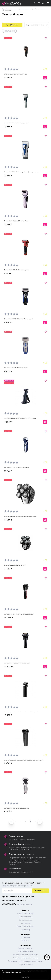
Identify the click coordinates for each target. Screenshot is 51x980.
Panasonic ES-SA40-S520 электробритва (17, 123)
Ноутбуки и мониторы (25, 913)
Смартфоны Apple (25, 917)
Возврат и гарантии (26, 948)
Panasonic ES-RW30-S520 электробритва (17, 221)
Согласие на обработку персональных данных (25, 961)
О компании (26, 937)
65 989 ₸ (8, 520)
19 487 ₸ (8, 715)
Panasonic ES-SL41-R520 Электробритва (17, 270)
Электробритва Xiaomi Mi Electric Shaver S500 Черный (21, 712)
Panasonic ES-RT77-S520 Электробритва (17, 808)
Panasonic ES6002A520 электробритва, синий (19, 319)
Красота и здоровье (24, 9)
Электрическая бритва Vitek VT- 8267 (16, 74)
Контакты (25, 941)
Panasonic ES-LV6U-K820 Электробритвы (17, 663)
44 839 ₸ (8, 422)
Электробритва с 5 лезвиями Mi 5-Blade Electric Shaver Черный (24, 760)
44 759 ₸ (8, 371)
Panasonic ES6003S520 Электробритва (16, 368)
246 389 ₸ (9, 667)
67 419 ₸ (8, 811)
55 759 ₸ (8, 471)
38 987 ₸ (8, 763)
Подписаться (41, 891)
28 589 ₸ (8, 127)
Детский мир (25, 930)
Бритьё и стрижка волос (39, 9)
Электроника (26, 923)
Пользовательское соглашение (25, 955)
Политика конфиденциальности (25, 958)
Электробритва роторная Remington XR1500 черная (20, 516)
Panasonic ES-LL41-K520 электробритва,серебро (19, 614)
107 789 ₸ (9, 618)
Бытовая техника (26, 920)
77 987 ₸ (8, 569)
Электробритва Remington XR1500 (15, 565)
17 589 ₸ (8, 78)
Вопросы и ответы (26, 964)
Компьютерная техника (26, 926)
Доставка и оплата (25, 951)
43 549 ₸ (8, 322)
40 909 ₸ (8, 274)
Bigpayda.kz (6, 9)
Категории (14, 9)
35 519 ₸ (8, 225)
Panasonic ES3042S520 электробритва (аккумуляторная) (22, 172)
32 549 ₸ (8, 176)
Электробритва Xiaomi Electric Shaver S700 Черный (20, 418)
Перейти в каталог (25, 972)
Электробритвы (7, 10)
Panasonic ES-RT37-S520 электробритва (16, 467)
